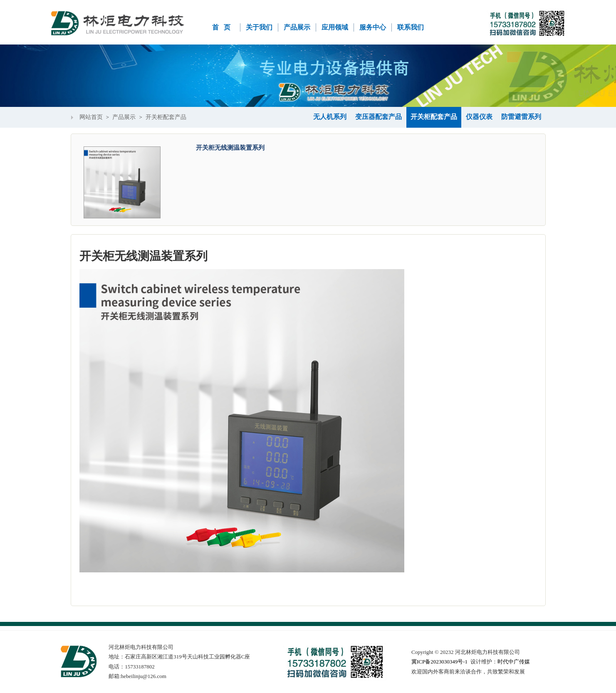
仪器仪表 (479, 117)
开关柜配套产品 (166, 117)
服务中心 (373, 27)
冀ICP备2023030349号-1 (439, 662)
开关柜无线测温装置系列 (230, 148)
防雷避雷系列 (521, 117)
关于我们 (259, 27)
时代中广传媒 (514, 662)
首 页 (221, 27)
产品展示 (297, 27)
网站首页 (91, 117)
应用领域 (335, 27)
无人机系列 (330, 117)
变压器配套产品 (379, 117)
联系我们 (411, 27)
